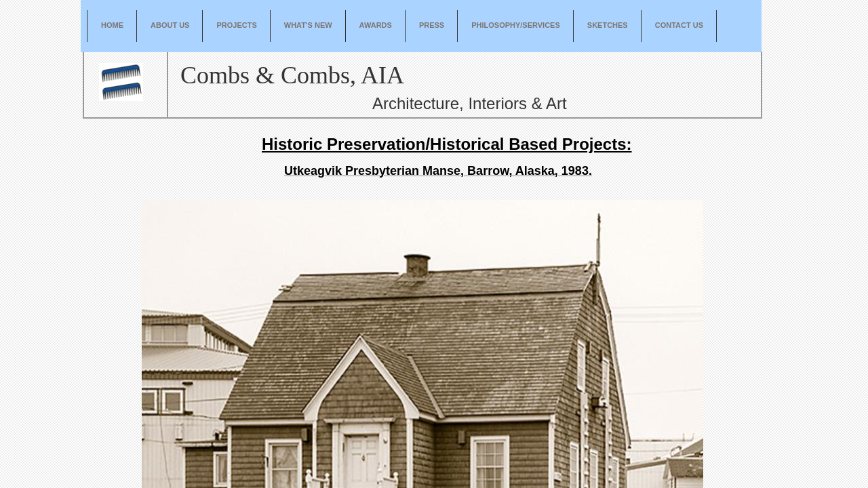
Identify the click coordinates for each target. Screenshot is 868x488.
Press (432, 25)
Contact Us (679, 25)
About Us (170, 25)
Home (112, 25)
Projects (236, 25)
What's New (308, 25)
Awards (376, 25)
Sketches (608, 25)
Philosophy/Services (516, 25)
